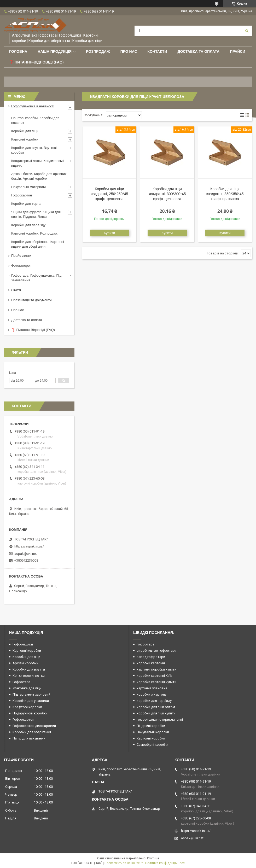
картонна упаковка (152, 688)
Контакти (157, 51)
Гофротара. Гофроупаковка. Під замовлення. (36, 278)
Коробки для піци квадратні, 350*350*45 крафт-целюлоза (225, 194)
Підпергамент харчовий (31, 694)
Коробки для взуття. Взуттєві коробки (34, 150)
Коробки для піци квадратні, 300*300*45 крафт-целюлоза (167, 194)
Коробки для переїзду (28, 225)
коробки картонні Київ (155, 676)
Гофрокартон (22, 195)
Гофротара (22, 682)
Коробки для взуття (29, 669)
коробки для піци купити (156, 713)
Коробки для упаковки (31, 701)
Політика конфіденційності (165, 863)
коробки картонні (151, 663)
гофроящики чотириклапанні (160, 720)
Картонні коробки (25, 139)
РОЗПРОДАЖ (98, 51)
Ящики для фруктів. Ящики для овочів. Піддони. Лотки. (36, 214)
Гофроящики (23, 644)
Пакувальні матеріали (28, 187)
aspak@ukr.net (26, 554)
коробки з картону (152, 694)
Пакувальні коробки (153, 732)
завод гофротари (151, 657)
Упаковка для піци (27, 688)
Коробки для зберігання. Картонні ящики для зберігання (38, 244)
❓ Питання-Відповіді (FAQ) (36, 62)
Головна (18, 51)
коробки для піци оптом (156, 707)
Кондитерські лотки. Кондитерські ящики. (38, 163)
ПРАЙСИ (238, 51)
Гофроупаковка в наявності (33, 106)
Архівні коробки (25, 663)
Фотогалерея (21, 266)
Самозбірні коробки (153, 745)
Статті (16, 290)
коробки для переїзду (154, 701)
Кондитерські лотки (29, 676)
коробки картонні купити (156, 682)
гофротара (146, 644)
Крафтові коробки (27, 707)
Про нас (129, 51)
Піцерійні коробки (151, 726)
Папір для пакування (29, 738)
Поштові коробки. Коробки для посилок (35, 120)
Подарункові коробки (30, 713)
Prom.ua (153, 858)
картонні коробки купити (156, 669)
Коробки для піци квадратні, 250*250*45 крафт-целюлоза (109, 194)
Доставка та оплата (198, 51)
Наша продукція (55, 51)
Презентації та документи (31, 300)
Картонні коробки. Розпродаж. (35, 233)
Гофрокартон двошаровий (34, 726)
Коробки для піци (25, 131)
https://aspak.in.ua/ (29, 546)
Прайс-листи (21, 256)
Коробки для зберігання (32, 732)
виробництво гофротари (157, 651)
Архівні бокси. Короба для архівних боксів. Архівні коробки (39, 176)
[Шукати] (247, 31)
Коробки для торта (26, 204)
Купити (110, 233)
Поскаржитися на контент (124, 863)
